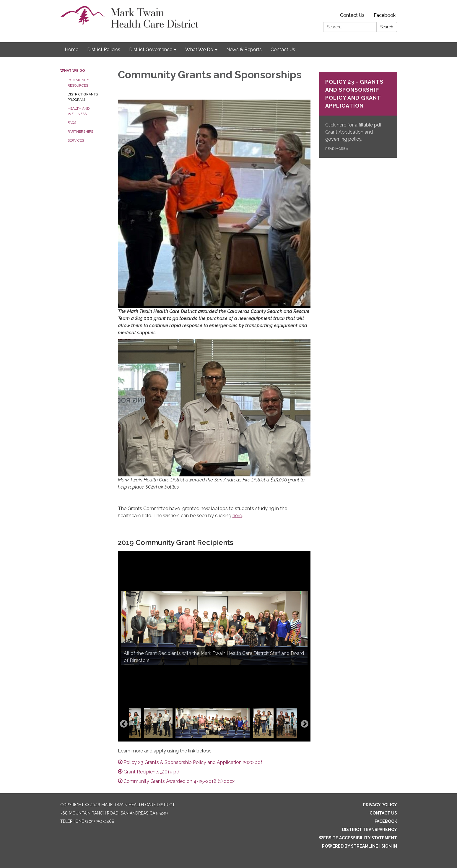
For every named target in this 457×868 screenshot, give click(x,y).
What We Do (73, 71)
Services (76, 140)
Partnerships (80, 132)
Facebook (385, 15)
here (237, 516)
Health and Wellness (79, 111)
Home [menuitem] (71, 50)
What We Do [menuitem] (199, 50)
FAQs (72, 123)
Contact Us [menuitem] (283, 50)
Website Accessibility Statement (358, 838)
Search (387, 27)
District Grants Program (83, 97)
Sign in (389, 846)
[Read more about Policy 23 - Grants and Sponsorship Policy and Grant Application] (358, 115)
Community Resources (78, 83)
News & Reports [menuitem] (244, 50)
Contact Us (352, 15)
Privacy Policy (380, 805)
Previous (124, 724)
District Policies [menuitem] (104, 50)
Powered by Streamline (350, 846)
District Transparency (370, 830)
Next (305, 724)
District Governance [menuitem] (151, 50)
